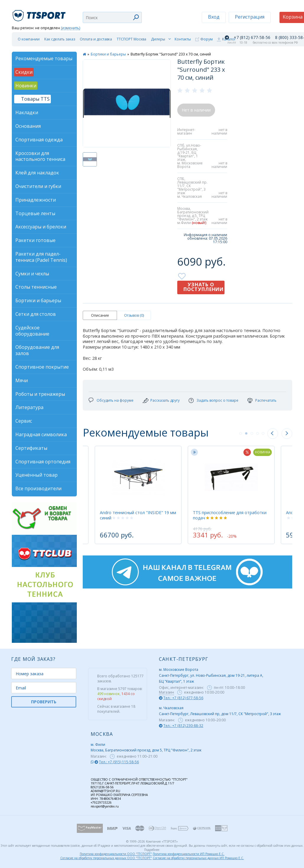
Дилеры (158, 39)
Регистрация (250, 17)
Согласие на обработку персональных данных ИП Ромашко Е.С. (198, 858)
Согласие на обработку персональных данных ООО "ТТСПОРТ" (106, 858)
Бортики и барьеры (108, 54)
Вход (214, 17)
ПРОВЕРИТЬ (44, 702)
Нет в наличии (196, 110)
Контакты (183, 39)
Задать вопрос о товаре (217, 400)
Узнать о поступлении (204, 287)
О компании (29, 39)
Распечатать (266, 400)
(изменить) (70, 28)
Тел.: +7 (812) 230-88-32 (183, 726)
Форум (207, 39)
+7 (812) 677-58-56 (252, 37)
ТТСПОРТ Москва (131, 39)
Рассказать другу (165, 400)
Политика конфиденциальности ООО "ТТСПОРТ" (116, 854)
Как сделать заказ (60, 39)
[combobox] (112, 17)
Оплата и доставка (96, 39)
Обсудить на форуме (115, 400)
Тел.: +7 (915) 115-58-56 (119, 762)
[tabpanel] (231, 495)
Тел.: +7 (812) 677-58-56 (183, 698)
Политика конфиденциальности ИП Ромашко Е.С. (189, 854)
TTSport (40, 13)
